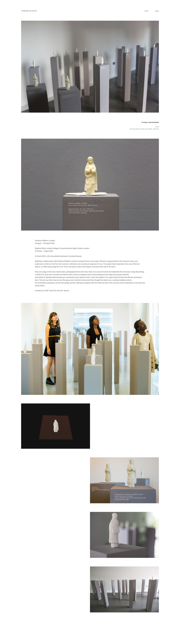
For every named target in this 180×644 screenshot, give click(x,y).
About (157, 11)
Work (146, 11)
